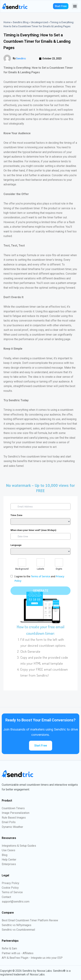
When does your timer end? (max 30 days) (33, 530)
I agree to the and (39, 579)
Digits (59, 569)
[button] (75, 6)
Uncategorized (39, 22)
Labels (41, 569)
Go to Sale (35, 603)
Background (22, 569)
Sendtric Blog (21, 22)
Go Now (56, 606)
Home (7, 22)
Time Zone (16, 515)
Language (16, 545)
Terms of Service (40, 576)
